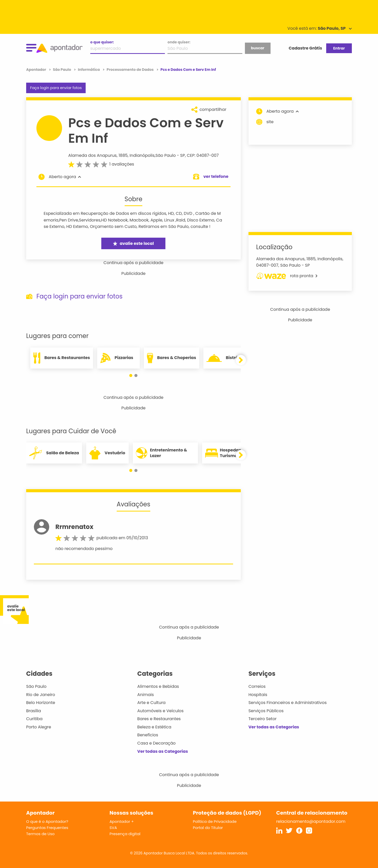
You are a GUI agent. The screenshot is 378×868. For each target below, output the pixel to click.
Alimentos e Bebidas (158, 686)
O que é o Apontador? (47, 821)
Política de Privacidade (215, 821)
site (265, 122)
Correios (257, 686)
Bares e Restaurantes (159, 719)
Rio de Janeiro (41, 695)
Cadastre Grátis (305, 48)
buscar (257, 48)
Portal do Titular (208, 828)
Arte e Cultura (151, 703)
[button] (131, 375)
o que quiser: (102, 42)
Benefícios (148, 735)
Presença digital (125, 834)
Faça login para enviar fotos (56, 88)
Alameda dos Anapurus (92, 155)
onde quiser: (179, 42)
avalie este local (133, 243)
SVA (113, 828)
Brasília (34, 711)
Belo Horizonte (41, 703)
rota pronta (287, 276)
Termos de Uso (40, 834)
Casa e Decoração (156, 743)
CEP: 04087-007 (203, 155)
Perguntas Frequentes (47, 828)
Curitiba (34, 719)
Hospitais (258, 695)
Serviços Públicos (266, 711)
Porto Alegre (39, 727)
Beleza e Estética (154, 727)
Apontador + (122, 821)
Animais (146, 695)
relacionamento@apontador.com (311, 821)
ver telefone (216, 176)
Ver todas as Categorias (163, 751)
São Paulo (166, 155)
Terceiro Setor (263, 719)
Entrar (339, 48)
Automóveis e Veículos (160, 711)
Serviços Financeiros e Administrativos (288, 703)
